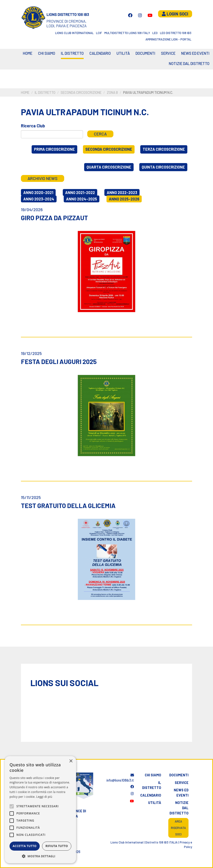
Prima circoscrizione (54, 149)
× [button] (71, 761)
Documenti (145, 53)
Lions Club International (74, 33)
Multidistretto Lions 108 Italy (127, 33)
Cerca (100, 134)
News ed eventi (195, 53)
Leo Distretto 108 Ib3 (176, 33)
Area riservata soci (178, 828)
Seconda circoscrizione (81, 92)
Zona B (112, 92)
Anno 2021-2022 (80, 192)
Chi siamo (47, 53)
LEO (155, 33)
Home (28, 53)
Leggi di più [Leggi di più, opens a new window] (44, 797)
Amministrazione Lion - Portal (168, 39)
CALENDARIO (100, 53)
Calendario (151, 795)
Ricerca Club (33, 126)
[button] (40, 856)
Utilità (123, 53)
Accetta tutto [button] (24, 846)
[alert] (40, 810)
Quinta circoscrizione (163, 167)
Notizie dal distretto (179, 808)
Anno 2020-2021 (38, 192)
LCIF (99, 33)
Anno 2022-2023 (122, 192)
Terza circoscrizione (164, 149)
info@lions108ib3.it (120, 778)
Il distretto (72, 53)
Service (168, 53)
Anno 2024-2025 (82, 199)
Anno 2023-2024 (39, 199)
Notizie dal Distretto (189, 63)
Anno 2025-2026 (124, 199)
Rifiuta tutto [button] (57, 846)
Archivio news (43, 178)
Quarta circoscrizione (109, 167)
